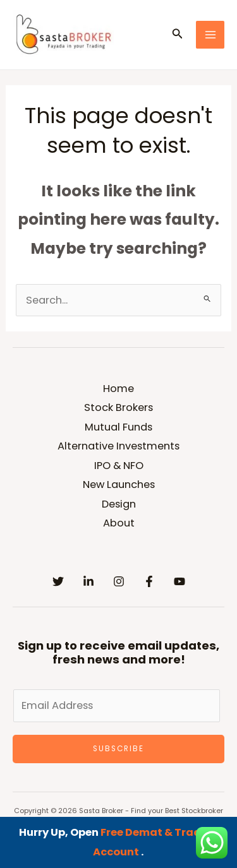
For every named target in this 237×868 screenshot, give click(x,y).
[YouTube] (179, 581)
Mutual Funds (118, 427)
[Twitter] (58, 581)
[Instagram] (119, 581)
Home (118, 389)
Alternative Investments (118, 446)
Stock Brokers (118, 407)
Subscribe (118, 749)
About (119, 523)
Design (119, 504)
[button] (178, 35)
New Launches (119, 485)
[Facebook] (149, 581)
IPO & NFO (119, 466)
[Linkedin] (88, 581)
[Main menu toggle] (210, 35)
